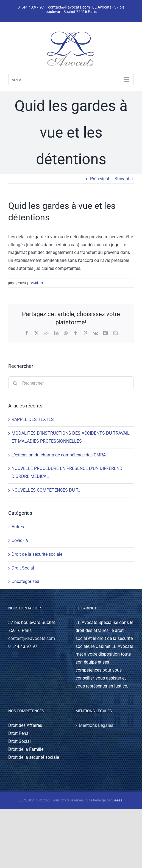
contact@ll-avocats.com (32, 638)
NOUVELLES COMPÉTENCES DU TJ (46, 490)
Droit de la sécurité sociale (37, 554)
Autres (18, 527)
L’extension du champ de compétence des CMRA (59, 455)
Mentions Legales (96, 725)
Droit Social (23, 568)
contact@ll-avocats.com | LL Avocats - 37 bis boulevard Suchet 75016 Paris (85, 9)
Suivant (122, 179)
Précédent (100, 179)
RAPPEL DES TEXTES (33, 419)
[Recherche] (15, 383)
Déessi (118, 800)
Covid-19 (36, 283)
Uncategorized (25, 581)
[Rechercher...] (71, 383)
